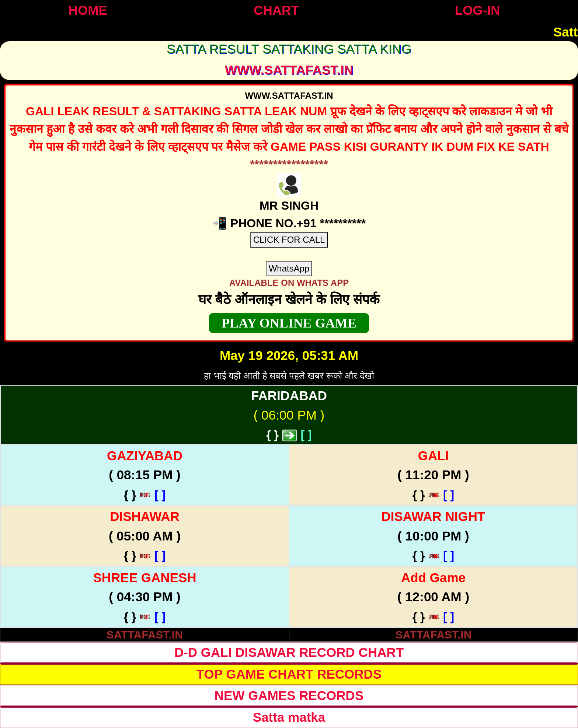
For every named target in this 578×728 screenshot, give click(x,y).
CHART (276, 10)
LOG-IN (477, 10)
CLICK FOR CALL (289, 240)
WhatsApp (289, 268)
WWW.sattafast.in (289, 70)
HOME (88, 10)
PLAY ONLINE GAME (289, 323)
